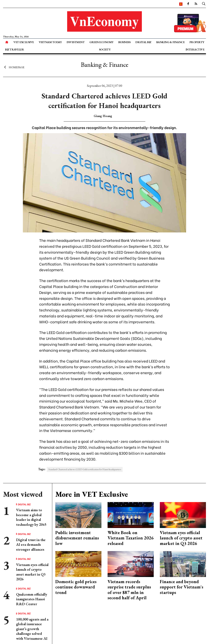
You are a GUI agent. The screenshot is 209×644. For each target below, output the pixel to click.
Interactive (195, 49)
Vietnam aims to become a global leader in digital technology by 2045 (31, 517)
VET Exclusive (24, 42)
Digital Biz (143, 42)
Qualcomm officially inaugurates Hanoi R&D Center (32, 599)
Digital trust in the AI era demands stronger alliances (31, 545)
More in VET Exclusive (92, 494)
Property (197, 42)
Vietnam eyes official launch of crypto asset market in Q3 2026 (32, 572)
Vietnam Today (50, 42)
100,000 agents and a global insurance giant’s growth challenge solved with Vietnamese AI (32, 629)
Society (105, 49)
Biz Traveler (14, 49)
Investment (76, 42)
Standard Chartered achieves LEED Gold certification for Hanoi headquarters (85, 469)
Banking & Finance (170, 42)
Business (124, 42)
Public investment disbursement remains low (77, 538)
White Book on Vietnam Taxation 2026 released (131, 538)
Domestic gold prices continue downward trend (76, 587)
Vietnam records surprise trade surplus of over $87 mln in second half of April (129, 590)
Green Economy (101, 42)
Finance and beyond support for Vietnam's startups (182, 587)
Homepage (14, 67)
